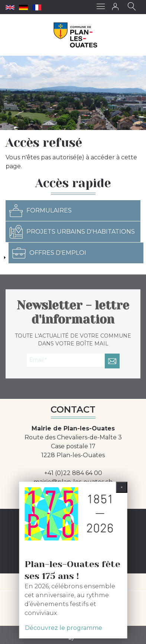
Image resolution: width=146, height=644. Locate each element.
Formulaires (40, 211)
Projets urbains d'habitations (72, 232)
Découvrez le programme (64, 628)
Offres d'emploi (49, 253)
